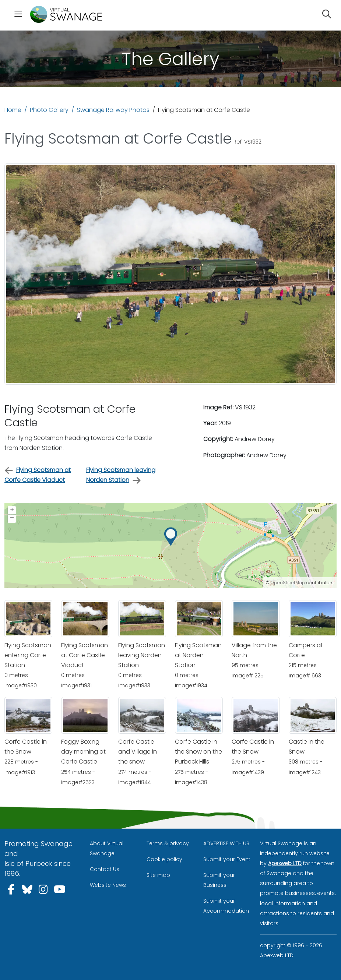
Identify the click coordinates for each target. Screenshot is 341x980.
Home (13, 110)
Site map (158, 875)
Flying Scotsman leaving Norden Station (121, 475)
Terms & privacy (168, 843)
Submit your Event (227, 859)
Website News (108, 885)
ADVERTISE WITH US (226, 843)
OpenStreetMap (288, 583)
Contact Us (105, 869)
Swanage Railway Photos (113, 110)
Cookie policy (164, 859)
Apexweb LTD (285, 863)
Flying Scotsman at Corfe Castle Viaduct (38, 475)
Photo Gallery (49, 110)
